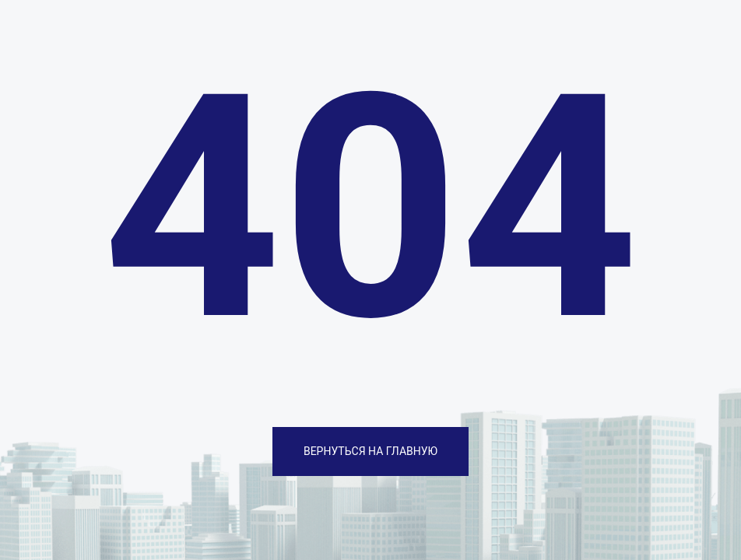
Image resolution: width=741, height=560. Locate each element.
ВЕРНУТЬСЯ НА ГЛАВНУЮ (370, 451)
